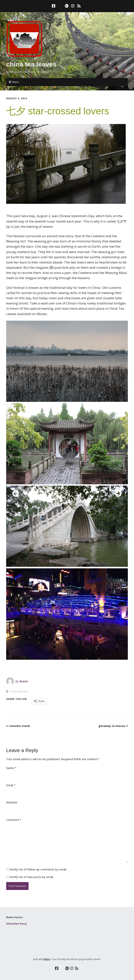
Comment (14, 820)
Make (47, 959)
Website (12, 802)
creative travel (20, 726)
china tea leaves (31, 64)
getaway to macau (112, 726)
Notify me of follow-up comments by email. (38, 869)
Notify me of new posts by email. (32, 877)
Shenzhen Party (16, 924)
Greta (24, 681)
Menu (16, 82)
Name (11, 768)
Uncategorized (19, 691)
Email (11, 785)
